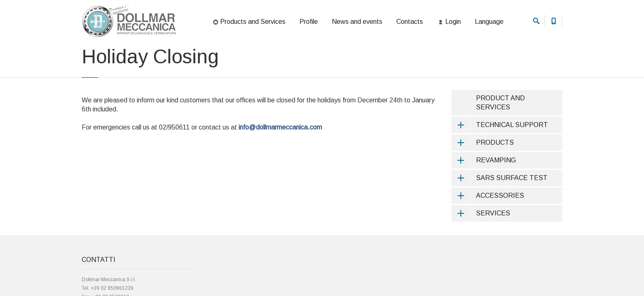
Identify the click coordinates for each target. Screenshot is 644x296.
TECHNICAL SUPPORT (500, 155)
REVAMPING (484, 191)
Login (449, 22)
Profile (309, 22)
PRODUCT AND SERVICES (500, 133)
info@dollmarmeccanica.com (280, 158)
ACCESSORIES (488, 226)
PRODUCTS (483, 173)
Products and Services (249, 22)
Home (88, 55)
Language (489, 22)
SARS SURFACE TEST (499, 208)
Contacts (410, 22)
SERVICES (481, 244)
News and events (357, 22)
